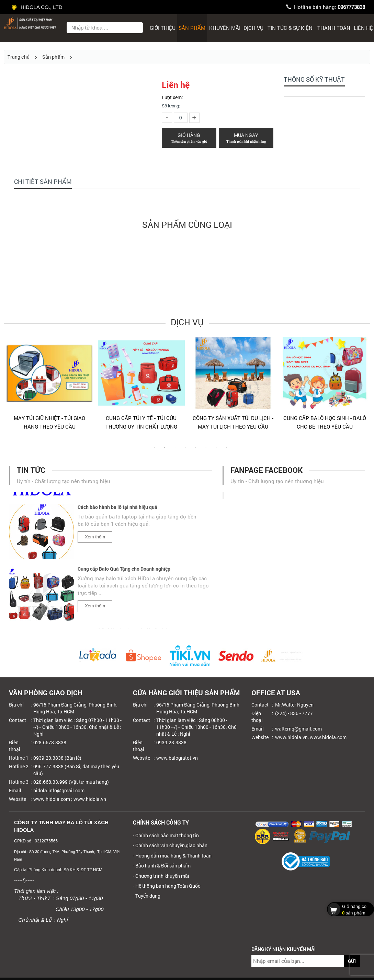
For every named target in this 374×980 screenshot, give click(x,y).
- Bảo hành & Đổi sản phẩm (162, 866)
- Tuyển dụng (147, 896)
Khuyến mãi (225, 28)
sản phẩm (349, 909)
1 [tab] (155, 451)
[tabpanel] (50, 387)
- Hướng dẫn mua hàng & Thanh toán (172, 856)
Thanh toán (334, 28)
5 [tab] (196, 451)
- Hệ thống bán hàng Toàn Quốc (167, 886)
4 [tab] (185, 451)
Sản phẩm (192, 28)
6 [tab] (206, 451)
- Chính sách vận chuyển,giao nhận (170, 845)
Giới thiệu (163, 28)
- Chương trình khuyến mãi (161, 876)
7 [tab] (216, 451)
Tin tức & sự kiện (290, 28)
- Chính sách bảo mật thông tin (166, 835)
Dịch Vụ (253, 28)
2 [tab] (165, 451)
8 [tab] (227, 451)
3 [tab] (175, 451)
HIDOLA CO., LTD (37, 7)
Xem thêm (95, 538)
